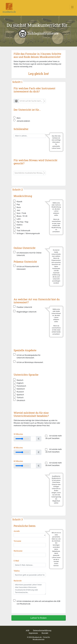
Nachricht (18, 581)
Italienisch (21, 389)
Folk (18, 228)
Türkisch (20, 398)
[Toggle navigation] (72, 7)
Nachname (18, 551)
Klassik (19, 202)
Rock (19, 207)
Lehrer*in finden (38, 618)
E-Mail (16, 561)
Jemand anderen (23, 121)
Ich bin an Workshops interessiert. (30, 362)
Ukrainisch (21, 400)
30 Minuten (18, 434)
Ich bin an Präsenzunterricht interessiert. (28, 268)
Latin (19, 219)
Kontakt (45, 633)
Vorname (17, 541)
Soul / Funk (21, 213)
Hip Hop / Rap (22, 222)
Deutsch (20, 380)
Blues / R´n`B (22, 216)
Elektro (20, 225)
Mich (19, 118)
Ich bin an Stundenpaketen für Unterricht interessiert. (29, 356)
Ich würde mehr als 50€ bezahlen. (54, 437)
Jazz (18, 210)
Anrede (17, 531)
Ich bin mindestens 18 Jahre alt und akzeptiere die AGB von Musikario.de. (38, 603)
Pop (18, 204)
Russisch (20, 392)
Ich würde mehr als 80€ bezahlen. (54, 464)
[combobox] (32, 101)
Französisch (21, 386)
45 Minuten (18, 448)
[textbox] (31, 101)
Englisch (20, 383)
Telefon (17, 571)
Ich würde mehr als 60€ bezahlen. (54, 451)
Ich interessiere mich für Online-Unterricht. (29, 254)
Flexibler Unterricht (24, 307)
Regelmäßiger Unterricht (27, 312)
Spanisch (20, 395)
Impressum (33, 633)
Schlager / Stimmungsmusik (28, 233)
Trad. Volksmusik (23, 231)
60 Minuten (18, 461)
